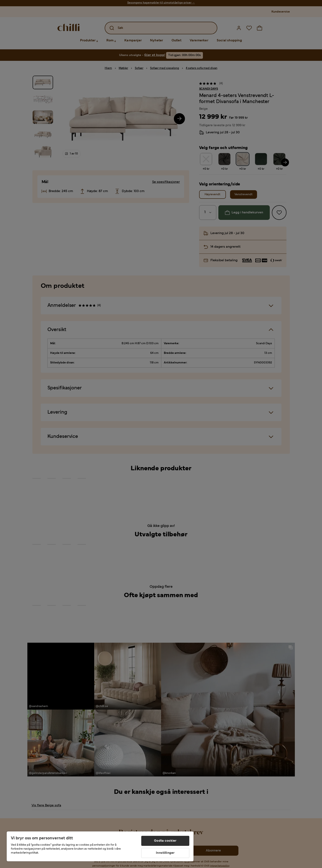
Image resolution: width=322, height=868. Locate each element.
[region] (100, 846)
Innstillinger (165, 853)
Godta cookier (165, 841)
